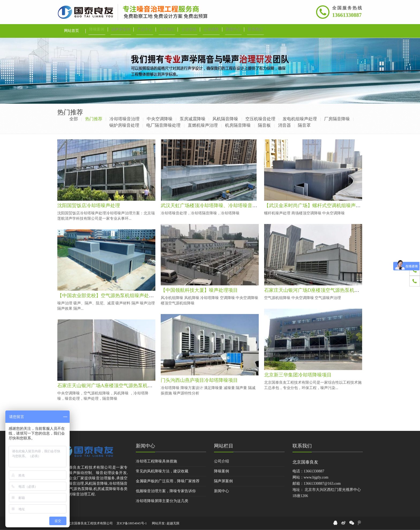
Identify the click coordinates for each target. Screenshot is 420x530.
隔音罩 (304, 125)
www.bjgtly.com (316, 477)
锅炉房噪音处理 (124, 125)
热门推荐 (94, 119)
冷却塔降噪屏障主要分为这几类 (162, 501)
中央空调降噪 (160, 119)
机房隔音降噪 (238, 125)
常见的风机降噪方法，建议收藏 (162, 471)
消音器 (284, 125)
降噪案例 (222, 471)
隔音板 (264, 125)
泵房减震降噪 (193, 119)
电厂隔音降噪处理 (163, 125)
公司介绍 (222, 461)
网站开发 (158, 523)
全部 (74, 119)
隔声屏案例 (223, 481)
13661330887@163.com (322, 484)
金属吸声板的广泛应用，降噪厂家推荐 (168, 481)
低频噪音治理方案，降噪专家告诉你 (166, 491)
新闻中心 (145, 446)
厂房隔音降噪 (337, 119)
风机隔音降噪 (225, 119)
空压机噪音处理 (260, 119)
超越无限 (173, 523)
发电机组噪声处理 (300, 119)
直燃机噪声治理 (203, 125)
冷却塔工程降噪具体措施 (156, 461)
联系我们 (302, 446)
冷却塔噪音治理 (125, 119)
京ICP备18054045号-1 (132, 523)
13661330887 (347, 15)
